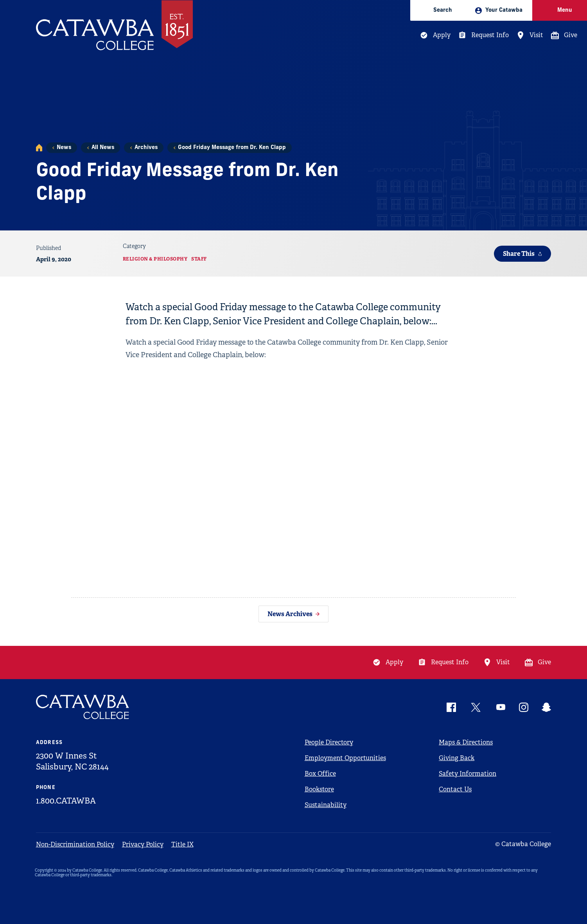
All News (103, 148)
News (64, 148)
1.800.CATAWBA (66, 801)
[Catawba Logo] (83, 707)
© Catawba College (523, 844)
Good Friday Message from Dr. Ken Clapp (232, 148)
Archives (146, 148)
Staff (199, 259)
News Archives (290, 614)
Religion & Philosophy (155, 259)
